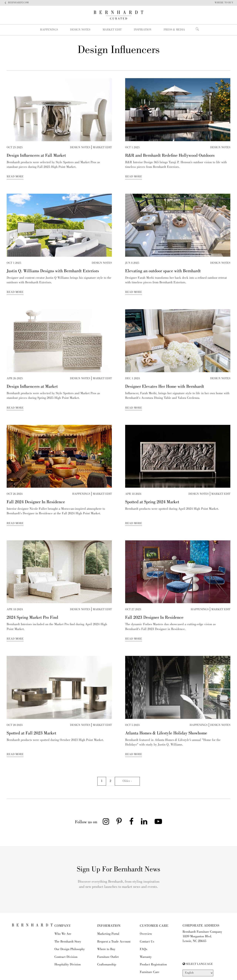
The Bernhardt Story (68, 942)
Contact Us (147, 942)
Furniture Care (150, 972)
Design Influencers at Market (32, 387)
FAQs (143, 949)
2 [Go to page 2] (110, 781)
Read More (15, 177)
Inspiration (143, 30)
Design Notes (80, 30)
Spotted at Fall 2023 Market (31, 733)
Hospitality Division (68, 965)
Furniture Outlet (108, 957)
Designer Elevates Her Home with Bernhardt (165, 387)
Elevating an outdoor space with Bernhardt (163, 271)
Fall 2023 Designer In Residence (154, 618)
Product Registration (153, 965)
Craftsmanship (107, 965)
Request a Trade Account (114, 942)
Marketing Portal (108, 934)
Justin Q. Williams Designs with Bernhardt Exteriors (53, 271)
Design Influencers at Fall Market (36, 156)
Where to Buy (106, 949)
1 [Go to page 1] (102, 781)
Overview (146, 934)
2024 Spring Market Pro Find (32, 618)
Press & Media (174, 30)
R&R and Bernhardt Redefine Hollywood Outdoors (170, 156)
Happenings (49, 30)
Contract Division (66, 957)
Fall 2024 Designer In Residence (36, 502)
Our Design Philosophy (70, 949)
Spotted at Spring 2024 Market (152, 502)
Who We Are (63, 934)
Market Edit (112, 30)
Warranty (146, 957)
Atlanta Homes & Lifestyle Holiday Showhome (166, 733)
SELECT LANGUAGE (198, 964)
